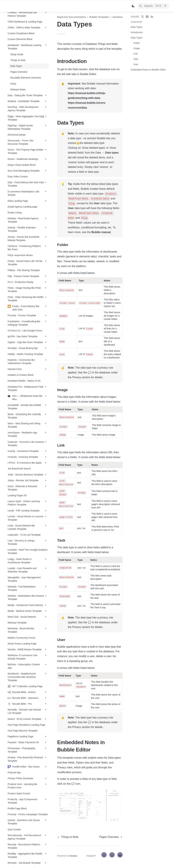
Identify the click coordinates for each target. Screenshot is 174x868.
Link (135, 54)
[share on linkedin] (152, 17)
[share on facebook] (147, 17)
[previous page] (68, 837)
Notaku (73, 856)
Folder (137, 43)
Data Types (137, 27)
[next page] (111, 837)
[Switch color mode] (133, 6)
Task (136, 59)
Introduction (137, 32)
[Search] (153, 6)
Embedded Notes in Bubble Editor (148, 70)
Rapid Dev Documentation (71, 17)
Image (137, 48)
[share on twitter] (142, 17)
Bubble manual (101, 232)
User (136, 64)
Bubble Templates (99, 17)
